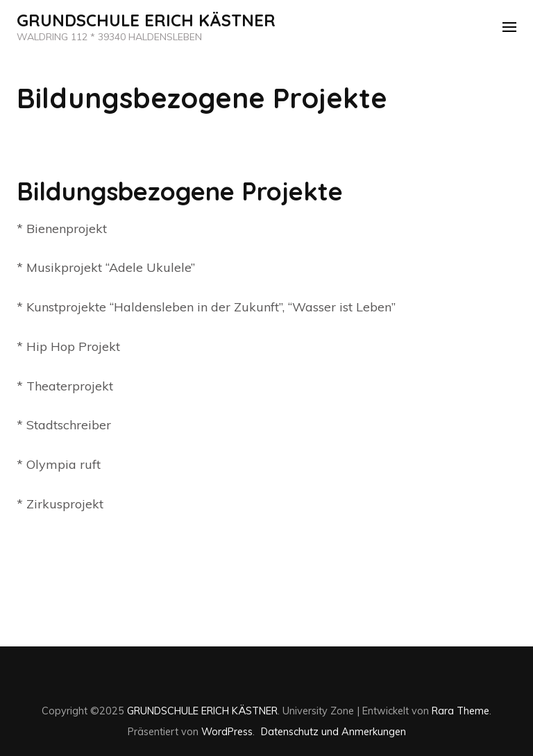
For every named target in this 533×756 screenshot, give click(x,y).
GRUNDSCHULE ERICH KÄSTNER (146, 20)
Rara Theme (460, 711)
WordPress (227, 731)
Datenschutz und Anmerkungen (333, 731)
